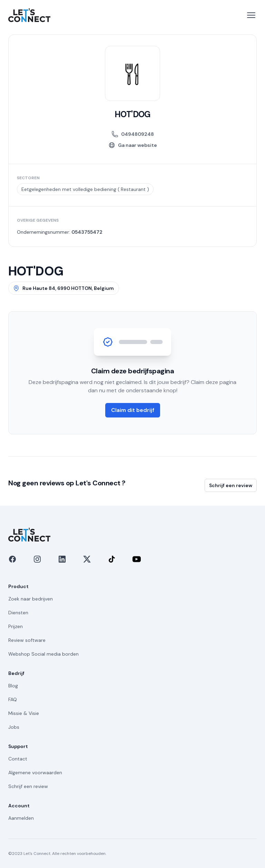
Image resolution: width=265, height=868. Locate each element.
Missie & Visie (24, 713)
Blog (13, 686)
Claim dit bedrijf (133, 410)
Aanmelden (21, 818)
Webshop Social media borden (43, 654)
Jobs (14, 727)
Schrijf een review (231, 485)
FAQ (13, 699)
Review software (27, 640)
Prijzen (16, 626)
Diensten (18, 613)
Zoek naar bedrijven (31, 599)
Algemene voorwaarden (35, 773)
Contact (18, 759)
